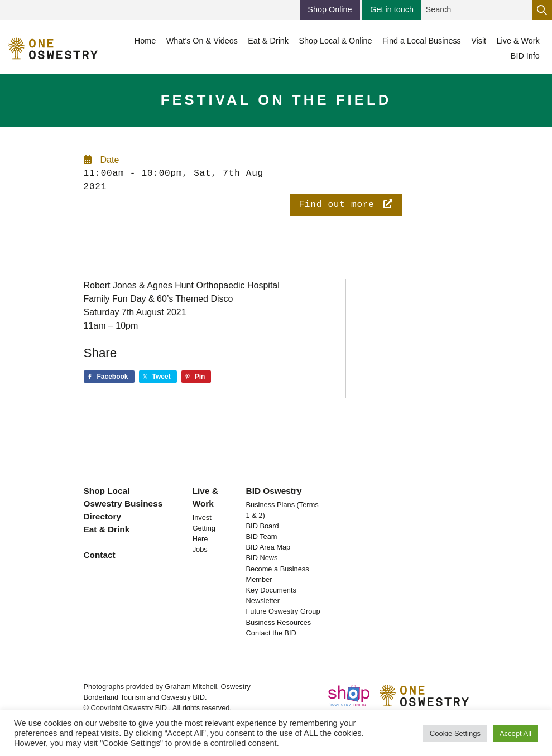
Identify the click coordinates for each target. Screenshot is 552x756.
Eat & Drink (107, 529)
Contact (100, 555)
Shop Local (107, 491)
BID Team (262, 536)
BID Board (263, 526)
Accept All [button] (515, 733)
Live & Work (205, 497)
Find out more (345, 204)
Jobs (200, 549)
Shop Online (330, 9)
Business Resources (279, 622)
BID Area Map (268, 547)
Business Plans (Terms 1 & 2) (282, 510)
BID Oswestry (274, 491)
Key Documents (271, 590)
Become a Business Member (278, 574)
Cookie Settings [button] (455, 733)
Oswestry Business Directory (123, 510)
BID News (262, 558)
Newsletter (263, 601)
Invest (202, 517)
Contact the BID (271, 633)
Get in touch (392, 9)
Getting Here (204, 533)
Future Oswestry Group (283, 611)
